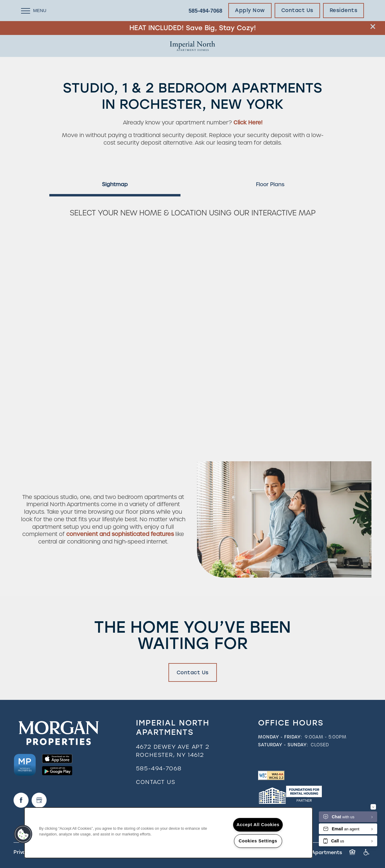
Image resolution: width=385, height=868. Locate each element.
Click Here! (248, 122)
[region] (168, 833)
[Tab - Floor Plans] (270, 184)
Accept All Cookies (258, 825)
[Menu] (34, 11)
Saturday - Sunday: (283, 745)
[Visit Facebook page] (21, 800)
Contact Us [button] (193, 672)
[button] (373, 27)
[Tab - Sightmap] (115, 184)
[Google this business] (39, 800)
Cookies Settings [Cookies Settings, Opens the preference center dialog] (258, 841)
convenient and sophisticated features (120, 534)
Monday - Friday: (280, 737)
